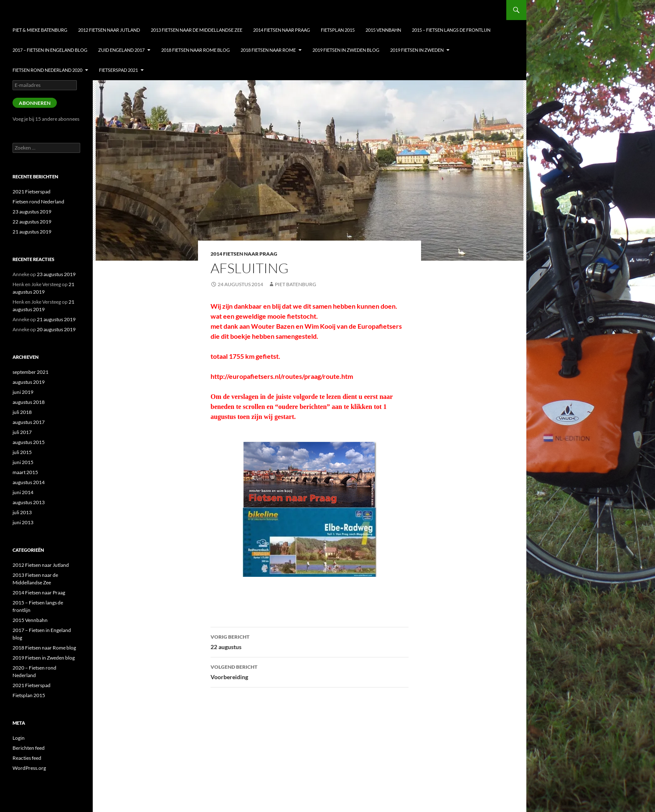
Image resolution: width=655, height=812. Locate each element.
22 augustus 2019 (32, 222)
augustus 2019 (29, 382)
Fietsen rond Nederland (38, 202)
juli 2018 (22, 412)
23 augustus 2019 (32, 212)
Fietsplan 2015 (338, 30)
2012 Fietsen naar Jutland (109, 30)
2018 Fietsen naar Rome (268, 50)
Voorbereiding (310, 671)
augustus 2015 (29, 442)
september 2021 (30, 372)
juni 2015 (23, 462)
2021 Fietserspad (32, 192)
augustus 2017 (29, 422)
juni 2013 (23, 522)
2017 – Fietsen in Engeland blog (50, 50)
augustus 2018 (29, 402)
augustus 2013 (29, 502)
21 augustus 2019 (32, 232)
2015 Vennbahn (383, 30)
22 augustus (310, 641)
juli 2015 (22, 452)
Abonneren (35, 103)
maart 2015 (25, 472)
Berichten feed (29, 748)
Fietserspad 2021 (118, 70)
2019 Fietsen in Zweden (417, 50)
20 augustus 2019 (56, 329)
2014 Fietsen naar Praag (282, 30)
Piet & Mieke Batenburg (40, 30)
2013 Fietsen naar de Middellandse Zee (197, 30)
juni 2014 (23, 492)
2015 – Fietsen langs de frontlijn (451, 30)
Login (19, 738)
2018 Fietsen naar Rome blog (195, 50)
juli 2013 (22, 512)
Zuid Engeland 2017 (121, 50)
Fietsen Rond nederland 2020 (47, 70)
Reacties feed (27, 758)
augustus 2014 (29, 482)
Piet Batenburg (296, 284)
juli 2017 (22, 432)
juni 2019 (23, 392)
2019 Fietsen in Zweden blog (346, 50)
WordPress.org (29, 768)
